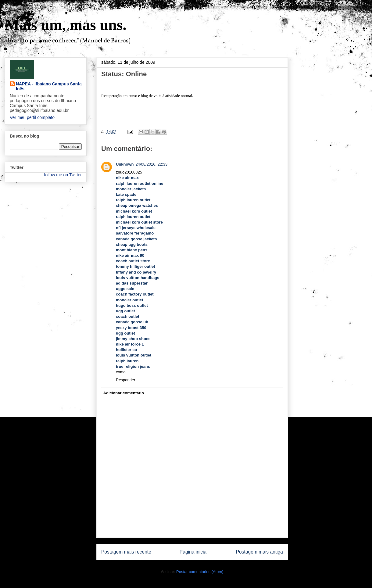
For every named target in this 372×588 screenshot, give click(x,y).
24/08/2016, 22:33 (152, 164)
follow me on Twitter (63, 175)
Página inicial (194, 552)
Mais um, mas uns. (66, 25)
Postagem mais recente (126, 552)
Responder (126, 380)
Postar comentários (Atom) (200, 572)
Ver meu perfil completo (32, 117)
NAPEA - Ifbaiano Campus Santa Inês (49, 86)
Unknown (125, 164)
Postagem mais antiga (259, 552)
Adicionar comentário (124, 393)
